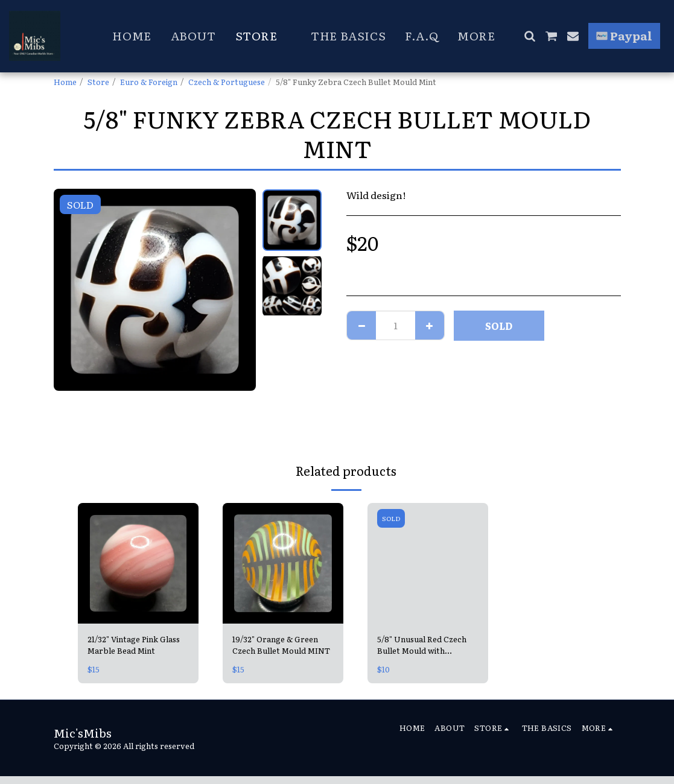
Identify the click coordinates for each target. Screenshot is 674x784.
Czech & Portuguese (227, 82)
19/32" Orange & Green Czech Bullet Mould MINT (281, 645)
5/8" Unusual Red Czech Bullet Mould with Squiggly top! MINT (422, 645)
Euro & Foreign (149, 82)
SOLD (499, 326)
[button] (529, 36)
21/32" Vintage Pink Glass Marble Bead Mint (134, 645)
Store (98, 82)
